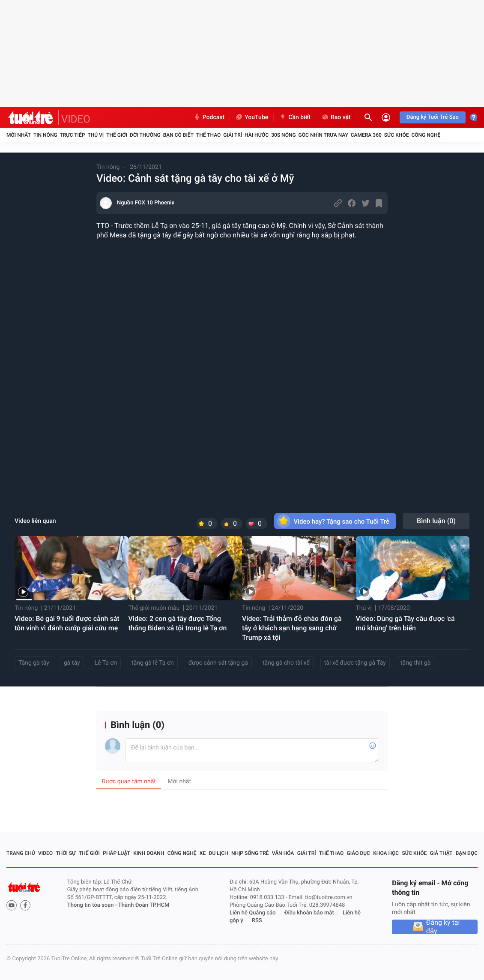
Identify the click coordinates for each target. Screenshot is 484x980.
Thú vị (96, 135)
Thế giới (117, 135)
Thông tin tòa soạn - (93, 905)
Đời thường (145, 135)
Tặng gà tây (34, 663)
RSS (257, 921)
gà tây (72, 663)
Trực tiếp (73, 135)
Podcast (209, 117)
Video (45, 853)
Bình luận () (436, 521)
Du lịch (219, 853)
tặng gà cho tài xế (286, 663)
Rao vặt (336, 117)
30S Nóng (283, 135)
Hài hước (257, 135)
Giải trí (233, 135)
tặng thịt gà (415, 663)
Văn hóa (283, 853)
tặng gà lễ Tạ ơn (153, 663)
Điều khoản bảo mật (309, 913)
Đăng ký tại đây (443, 927)
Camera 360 (366, 135)
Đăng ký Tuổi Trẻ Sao (433, 117)
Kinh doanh (149, 853)
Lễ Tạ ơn (106, 663)
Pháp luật (117, 853)
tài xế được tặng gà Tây (355, 663)
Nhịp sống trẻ (250, 853)
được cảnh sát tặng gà (218, 663)
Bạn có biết (178, 135)
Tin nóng (45, 135)
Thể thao (208, 135)
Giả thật (441, 853)
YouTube (252, 117)
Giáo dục (359, 853)
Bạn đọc (467, 853)
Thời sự (66, 853)
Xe (203, 853)
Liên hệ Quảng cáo (253, 913)
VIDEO (76, 119)
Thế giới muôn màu (154, 608)
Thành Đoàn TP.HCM (144, 905)
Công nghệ (426, 135)
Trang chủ (21, 853)
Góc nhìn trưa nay (323, 135)
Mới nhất (19, 135)
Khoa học (386, 853)
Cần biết (295, 117)
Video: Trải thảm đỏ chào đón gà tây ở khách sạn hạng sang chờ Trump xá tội (292, 628)
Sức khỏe (397, 135)
